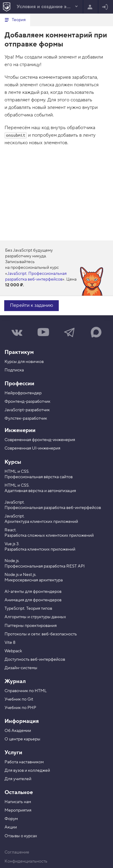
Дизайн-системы (21, 668)
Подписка (14, 370)
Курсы (13, 462)
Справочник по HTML (26, 691)
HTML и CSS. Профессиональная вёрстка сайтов (39, 474)
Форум (11, 819)
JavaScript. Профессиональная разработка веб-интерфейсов (36, 277)
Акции (11, 827)
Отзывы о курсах (21, 836)
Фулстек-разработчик (26, 418)
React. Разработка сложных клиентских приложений (49, 533)
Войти (105, 7)
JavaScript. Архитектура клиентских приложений (41, 519)
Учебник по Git (19, 699)
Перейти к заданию (31, 305)
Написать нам (18, 802)
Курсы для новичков (24, 362)
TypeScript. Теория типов (28, 609)
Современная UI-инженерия (32, 448)
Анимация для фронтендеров (33, 600)
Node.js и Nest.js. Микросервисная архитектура (34, 577)
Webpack (13, 651)
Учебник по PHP (20, 708)
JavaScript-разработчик (27, 410)
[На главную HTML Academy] (6, 7)
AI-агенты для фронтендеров (33, 592)
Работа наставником (24, 762)
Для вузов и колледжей (27, 771)
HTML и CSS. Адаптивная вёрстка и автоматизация (40, 488)
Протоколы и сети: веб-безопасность (41, 634)
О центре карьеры (22, 739)
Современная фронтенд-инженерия (40, 440)
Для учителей (18, 779)
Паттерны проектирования (31, 626)
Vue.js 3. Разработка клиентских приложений (40, 547)
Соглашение (17, 852)
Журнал (15, 681)
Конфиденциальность (26, 861)
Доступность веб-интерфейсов (35, 660)
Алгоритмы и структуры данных (35, 617)
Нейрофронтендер (23, 393)
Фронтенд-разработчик (27, 402)
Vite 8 (10, 643)
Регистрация (90, 7)
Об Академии (18, 731)
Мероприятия (18, 810)
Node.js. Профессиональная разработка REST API (45, 564)
